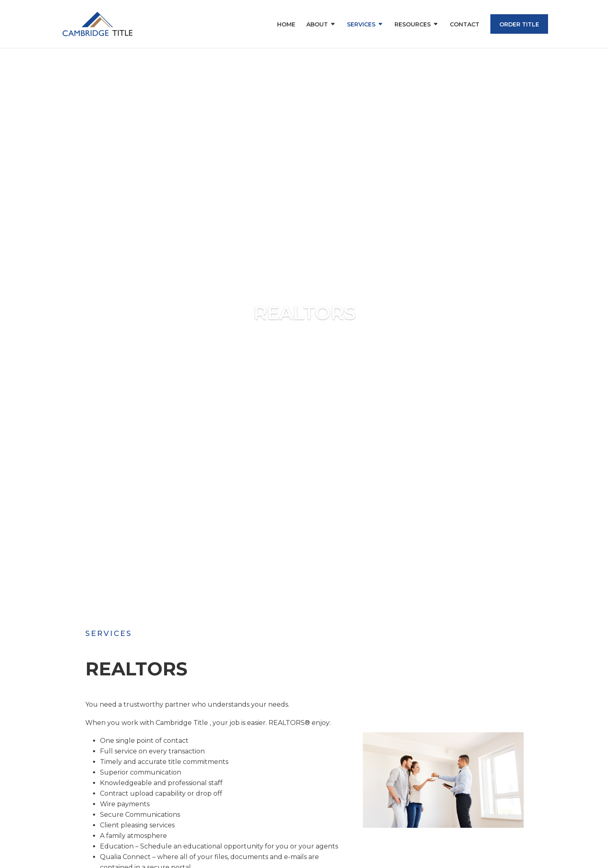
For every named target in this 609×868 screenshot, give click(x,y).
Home (286, 25)
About (317, 25)
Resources (413, 25)
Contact (465, 25)
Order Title (519, 24)
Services (361, 25)
